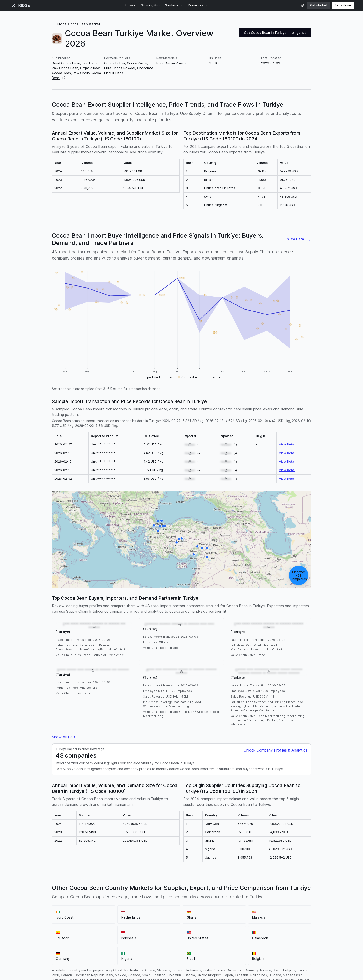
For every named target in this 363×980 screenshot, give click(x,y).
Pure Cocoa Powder (120, 68)
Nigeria (266, 970)
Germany (251, 970)
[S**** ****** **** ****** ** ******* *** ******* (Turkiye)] (179, 539)
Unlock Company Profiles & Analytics (275, 750)
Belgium (289, 970)
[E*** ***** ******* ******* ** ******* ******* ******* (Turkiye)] (158, 521)
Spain (146, 975)
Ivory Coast (114, 970)
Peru (55, 975)
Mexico (120, 975)
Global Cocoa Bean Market (76, 24)
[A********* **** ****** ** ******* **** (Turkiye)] (154, 526)
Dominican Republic (90, 975)
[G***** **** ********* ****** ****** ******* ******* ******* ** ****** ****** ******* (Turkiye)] (182, 538)
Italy (110, 975)
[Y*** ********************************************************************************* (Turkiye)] (163, 526)
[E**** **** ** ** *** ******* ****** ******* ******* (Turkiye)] (202, 548)
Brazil (277, 970)
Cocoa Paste (137, 63)
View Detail (287, 444)
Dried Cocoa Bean (66, 63)
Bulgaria (275, 975)
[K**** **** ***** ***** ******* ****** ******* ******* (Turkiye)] (165, 526)
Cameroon (235, 970)
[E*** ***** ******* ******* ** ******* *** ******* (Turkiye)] (160, 526)
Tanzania (242, 975)
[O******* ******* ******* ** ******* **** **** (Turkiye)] (207, 548)
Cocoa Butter (115, 63)
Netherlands (134, 970)
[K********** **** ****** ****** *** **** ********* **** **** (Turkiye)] (158, 531)
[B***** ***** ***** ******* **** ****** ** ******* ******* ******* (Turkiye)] (207, 557)
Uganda (134, 975)
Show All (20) (63, 737)
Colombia (175, 975)
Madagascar (292, 975)
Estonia (189, 975)
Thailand (159, 975)
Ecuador (178, 970)
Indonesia (194, 970)
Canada (67, 975)
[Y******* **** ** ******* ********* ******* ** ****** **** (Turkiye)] (177, 542)
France (302, 970)
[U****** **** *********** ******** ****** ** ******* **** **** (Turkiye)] (194, 554)
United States (214, 970)
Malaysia (164, 970)
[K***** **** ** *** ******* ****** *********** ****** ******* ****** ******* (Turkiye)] (197, 546)
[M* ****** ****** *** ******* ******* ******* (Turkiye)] (161, 521)
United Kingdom (209, 975)
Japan (228, 975)
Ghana (150, 970)
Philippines (259, 975)
